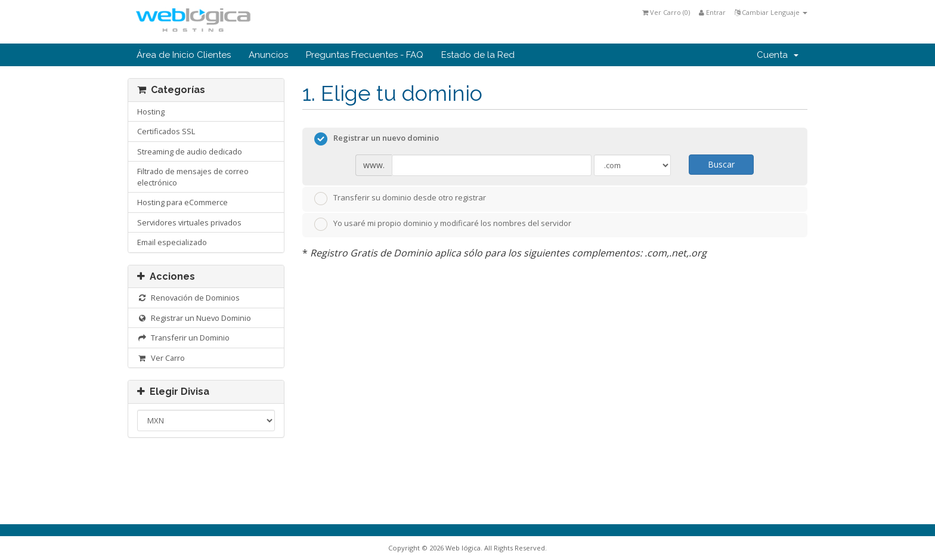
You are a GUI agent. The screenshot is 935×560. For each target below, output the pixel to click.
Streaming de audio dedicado (190, 151)
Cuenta (778, 55)
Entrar (712, 12)
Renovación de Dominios (188, 298)
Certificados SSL (166, 131)
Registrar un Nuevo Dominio (194, 318)
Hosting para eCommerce (182, 202)
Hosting (151, 112)
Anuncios (268, 55)
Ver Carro (161, 358)
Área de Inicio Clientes (184, 55)
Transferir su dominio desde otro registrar (400, 199)
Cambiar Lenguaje (771, 12)
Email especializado (172, 242)
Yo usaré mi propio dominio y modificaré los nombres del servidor (443, 224)
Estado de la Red (478, 55)
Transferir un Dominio (183, 338)
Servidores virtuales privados (189, 222)
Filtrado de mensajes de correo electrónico (193, 177)
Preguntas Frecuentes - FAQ (365, 55)
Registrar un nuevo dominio (377, 139)
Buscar (721, 164)
